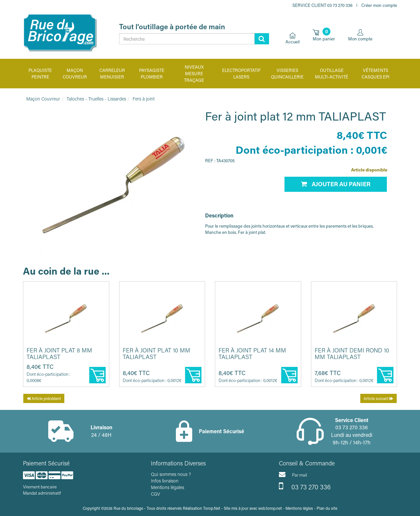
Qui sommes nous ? (171, 474)
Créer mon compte (379, 5)
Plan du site (327, 508)
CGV (156, 494)
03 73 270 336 (305, 486)
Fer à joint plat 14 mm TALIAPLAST (252, 353)
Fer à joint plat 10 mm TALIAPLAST (157, 353)
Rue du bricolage (128, 508)
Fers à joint (144, 99)
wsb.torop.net (270, 508)
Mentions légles (299, 508)
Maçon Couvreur (43, 99)
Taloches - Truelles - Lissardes (96, 99)
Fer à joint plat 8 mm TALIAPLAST (59, 353)
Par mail (293, 474)
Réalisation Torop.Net (201, 508)
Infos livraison (165, 481)
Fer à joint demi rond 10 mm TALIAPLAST (352, 353)
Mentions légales (168, 487)
